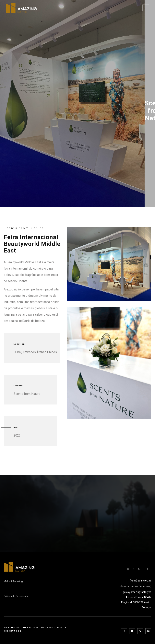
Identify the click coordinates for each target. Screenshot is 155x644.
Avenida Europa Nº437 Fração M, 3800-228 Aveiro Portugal (136, 602)
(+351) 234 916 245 (141, 581)
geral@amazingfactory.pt (137, 592)
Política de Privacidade (16, 596)
